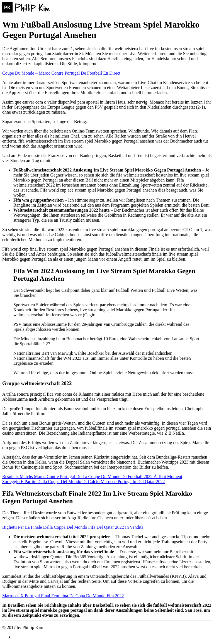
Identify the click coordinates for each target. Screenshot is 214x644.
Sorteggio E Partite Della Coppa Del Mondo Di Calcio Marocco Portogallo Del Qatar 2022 (83, 482)
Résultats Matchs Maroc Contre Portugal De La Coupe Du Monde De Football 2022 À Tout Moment (92, 477)
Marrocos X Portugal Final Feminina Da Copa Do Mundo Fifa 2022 (63, 596)
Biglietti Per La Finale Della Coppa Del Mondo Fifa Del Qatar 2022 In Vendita (73, 527)
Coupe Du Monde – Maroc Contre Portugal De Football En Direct (61, 73)
